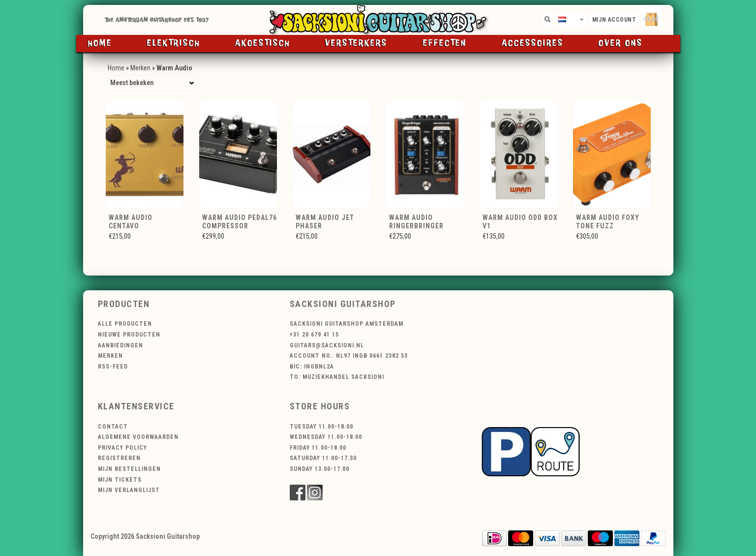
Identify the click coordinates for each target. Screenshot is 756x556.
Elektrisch (174, 43)
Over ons (621, 43)
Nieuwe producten (129, 335)
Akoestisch (263, 43)
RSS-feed (113, 367)
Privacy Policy (122, 448)
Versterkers (356, 43)
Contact (113, 427)
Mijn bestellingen (129, 469)
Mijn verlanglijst (129, 490)
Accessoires (533, 43)
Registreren (119, 458)
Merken (140, 68)
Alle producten (125, 324)
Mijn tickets (120, 480)
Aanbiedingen (121, 345)
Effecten (445, 43)
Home (100, 43)
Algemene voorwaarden (138, 437)
